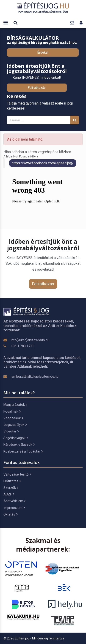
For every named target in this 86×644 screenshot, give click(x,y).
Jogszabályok (15, 425)
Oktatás (10, 514)
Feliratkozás (37, 88)
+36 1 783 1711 (22, 346)
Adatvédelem (14, 501)
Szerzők (11, 488)
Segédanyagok (16, 438)
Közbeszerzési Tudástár (23, 451)
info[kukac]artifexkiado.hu (30, 340)
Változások (13, 418)
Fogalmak (12, 411)
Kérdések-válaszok (19, 445)
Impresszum (14, 508)
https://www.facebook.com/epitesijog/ (43, 163)
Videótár (11, 431)
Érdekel (43, 52)
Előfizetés (12, 481)
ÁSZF (9, 494)
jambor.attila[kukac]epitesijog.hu (35, 377)
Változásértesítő (17, 474)
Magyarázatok (15, 405)
